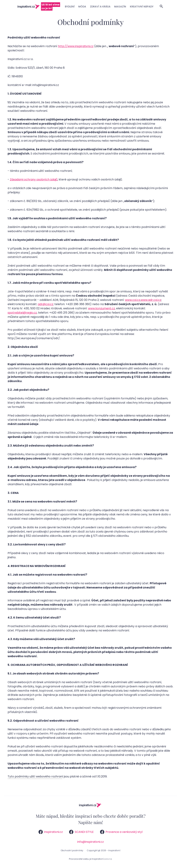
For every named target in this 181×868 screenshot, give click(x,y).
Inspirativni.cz (51, 832)
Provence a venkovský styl (121, 832)
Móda (82, 7)
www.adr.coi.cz (151, 300)
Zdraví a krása (100, 7)
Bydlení (70, 7)
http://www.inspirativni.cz (76, 46)
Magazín (120, 7)
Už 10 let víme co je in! (51, 6)
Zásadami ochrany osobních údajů (34, 179)
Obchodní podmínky (72, 850)
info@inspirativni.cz (90, 842)
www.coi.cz (133, 300)
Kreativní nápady (142, 7)
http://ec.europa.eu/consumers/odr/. (34, 338)
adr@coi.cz (46, 304)
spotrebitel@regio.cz (22, 313)
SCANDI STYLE (81, 832)
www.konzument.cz (101, 308)
